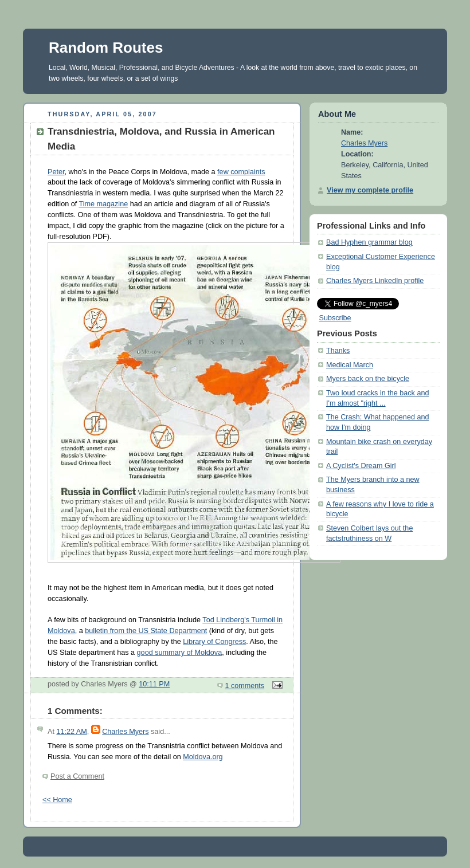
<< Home (57, 800)
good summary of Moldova (180, 653)
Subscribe (335, 318)
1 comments (245, 686)
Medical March (350, 365)
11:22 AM (71, 732)
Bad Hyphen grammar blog (369, 242)
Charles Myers (125, 732)
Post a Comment (77, 776)
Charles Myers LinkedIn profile (375, 281)
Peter (56, 172)
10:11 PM (154, 684)
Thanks (338, 351)
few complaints (241, 172)
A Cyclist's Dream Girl (361, 466)
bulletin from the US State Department (146, 631)
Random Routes (106, 48)
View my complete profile (370, 190)
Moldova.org (203, 757)
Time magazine (103, 204)
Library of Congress (214, 642)
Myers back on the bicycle (368, 379)
